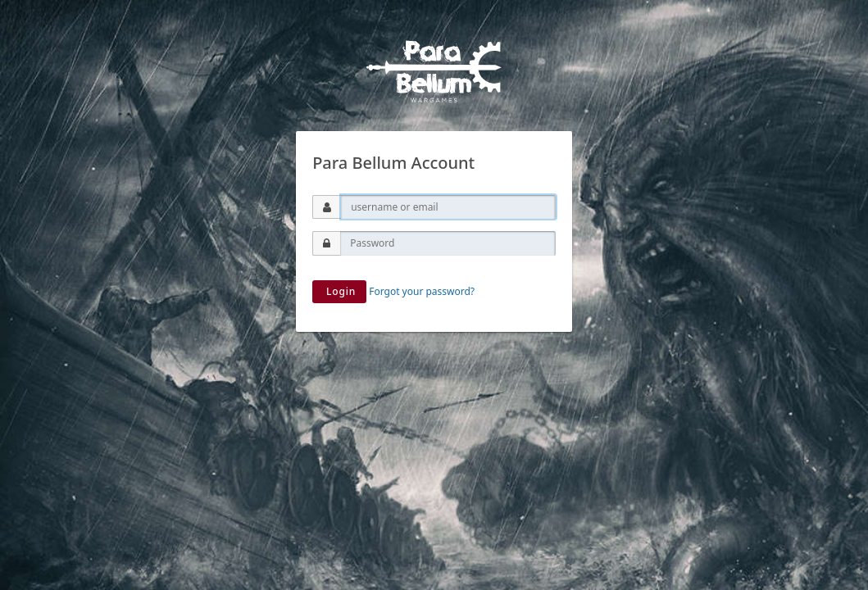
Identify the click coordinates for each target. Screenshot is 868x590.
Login (339, 291)
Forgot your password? (422, 291)
